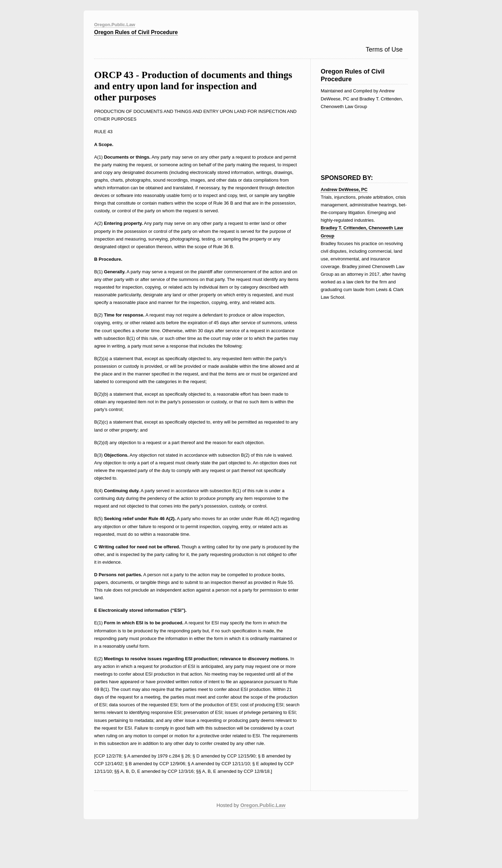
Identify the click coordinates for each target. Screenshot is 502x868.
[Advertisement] (356, 137)
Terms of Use (384, 50)
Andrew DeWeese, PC (344, 189)
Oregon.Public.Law (115, 25)
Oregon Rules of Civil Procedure (136, 32)
